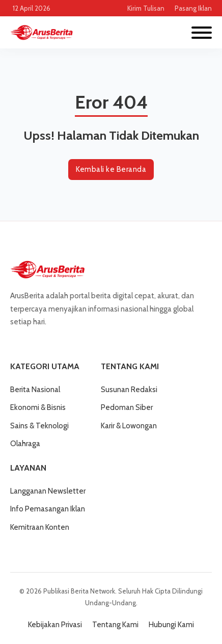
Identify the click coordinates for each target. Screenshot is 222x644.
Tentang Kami (115, 625)
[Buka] (202, 33)
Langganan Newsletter (48, 491)
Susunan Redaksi (129, 390)
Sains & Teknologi (39, 426)
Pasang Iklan (193, 8)
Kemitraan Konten (40, 527)
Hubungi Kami (171, 625)
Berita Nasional (35, 390)
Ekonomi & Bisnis (38, 407)
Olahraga (25, 444)
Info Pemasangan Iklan (48, 509)
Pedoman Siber (127, 407)
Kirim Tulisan (146, 8)
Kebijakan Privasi (55, 625)
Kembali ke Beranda (111, 169)
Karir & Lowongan (129, 426)
